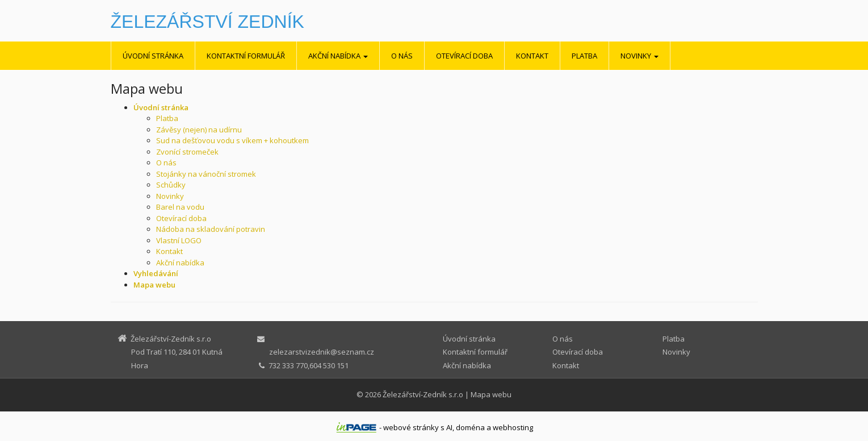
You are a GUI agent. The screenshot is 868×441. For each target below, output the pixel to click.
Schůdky (171, 185)
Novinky (640, 56)
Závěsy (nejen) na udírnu (199, 130)
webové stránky (411, 427)
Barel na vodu (180, 207)
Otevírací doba (464, 56)
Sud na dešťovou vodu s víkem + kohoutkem (232, 140)
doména (470, 427)
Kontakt (532, 56)
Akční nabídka (338, 56)
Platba (584, 56)
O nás (402, 56)
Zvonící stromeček (187, 152)
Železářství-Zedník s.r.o (423, 394)
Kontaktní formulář (246, 56)
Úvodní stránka (153, 56)
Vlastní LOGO (179, 240)
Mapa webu (491, 394)
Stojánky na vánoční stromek (206, 174)
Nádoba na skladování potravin (211, 229)
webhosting (513, 427)
